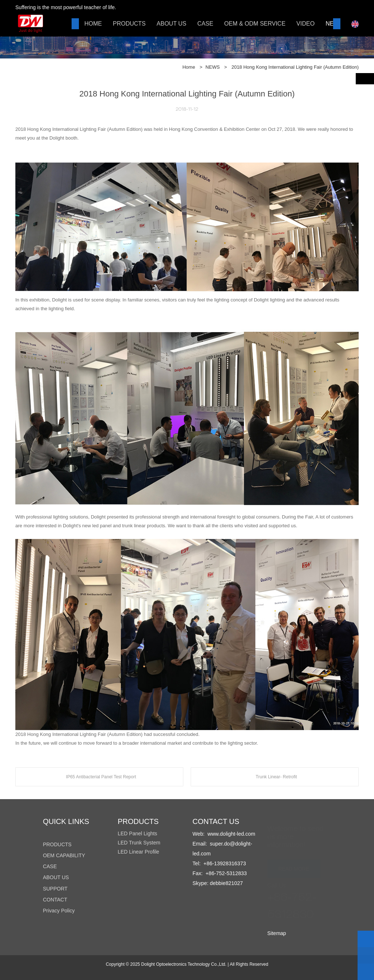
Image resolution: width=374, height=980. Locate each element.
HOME (93, 24)
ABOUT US (172, 24)
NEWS (213, 67)
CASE (205, 24)
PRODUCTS (129, 24)
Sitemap (277, 933)
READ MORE (294, 865)
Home (189, 67)
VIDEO (306, 24)
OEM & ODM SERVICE (255, 24)
